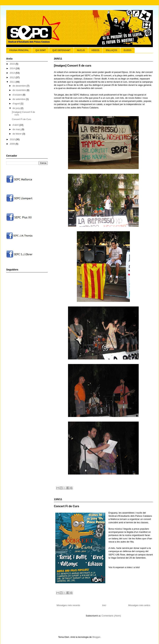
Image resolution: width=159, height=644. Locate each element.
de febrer (17, 134)
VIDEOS (95, 50)
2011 (13, 82)
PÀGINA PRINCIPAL (19, 50)
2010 (13, 139)
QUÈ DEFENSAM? (61, 50)
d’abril (16, 125)
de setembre (19, 99)
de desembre (20, 86)
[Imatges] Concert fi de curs (73, 66)
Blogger (96, 637)
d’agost (17, 104)
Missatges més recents (68, 605)
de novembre (20, 90)
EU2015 (127, 50)
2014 (13, 68)
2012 (13, 77)
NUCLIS (81, 50)
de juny (17, 108)
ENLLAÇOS (111, 50)
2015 (13, 64)
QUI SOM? (41, 50)
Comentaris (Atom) (111, 616)
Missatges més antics (139, 605)
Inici (104, 605)
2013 (13, 73)
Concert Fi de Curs (67, 506)
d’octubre (18, 95)
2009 (13, 144)
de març (17, 129)
